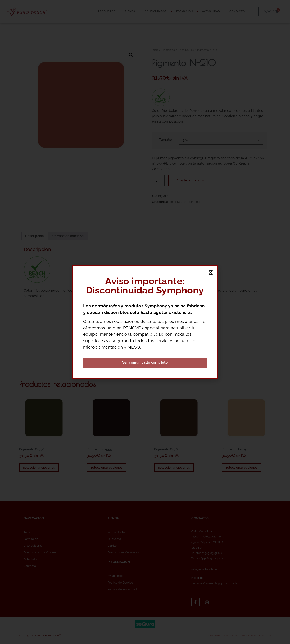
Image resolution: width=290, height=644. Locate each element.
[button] (211, 272)
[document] (145, 322)
